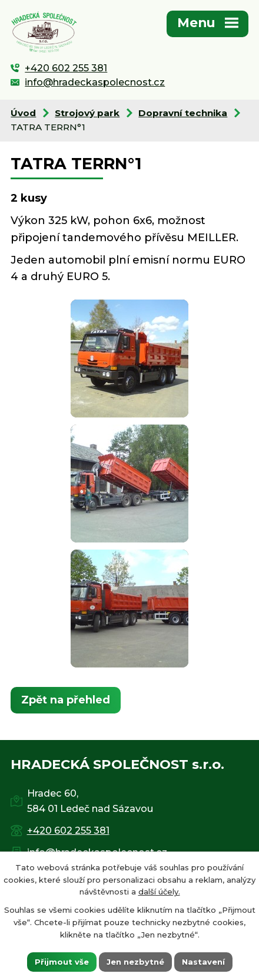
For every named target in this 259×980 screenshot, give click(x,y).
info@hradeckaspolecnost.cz (95, 82)
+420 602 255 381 (66, 68)
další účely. (159, 892)
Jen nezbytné (135, 961)
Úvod (23, 113)
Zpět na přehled (66, 700)
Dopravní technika (183, 113)
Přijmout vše (62, 961)
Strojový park (87, 113)
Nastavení (203, 961)
